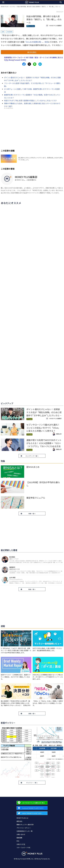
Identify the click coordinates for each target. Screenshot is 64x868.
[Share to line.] (35, 64)
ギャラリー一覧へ (32, 783)
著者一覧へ (32, 589)
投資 (3, 32)
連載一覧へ (32, 714)
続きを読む (32, 52)
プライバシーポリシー (24, 828)
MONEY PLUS (5, 7)
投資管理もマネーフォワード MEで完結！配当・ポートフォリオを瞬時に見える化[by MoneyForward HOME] (33, 59)
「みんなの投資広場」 (33, 42)
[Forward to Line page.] (32, 803)
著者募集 (19, 838)
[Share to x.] (29, 64)
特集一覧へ (32, 514)
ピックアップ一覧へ (32, 456)
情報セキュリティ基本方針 (25, 825)
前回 (46, 42)
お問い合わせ (21, 834)
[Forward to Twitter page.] (32, 813)
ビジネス (13, 7)
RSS (18, 841)
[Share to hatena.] (40, 64)
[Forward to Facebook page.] (32, 808)
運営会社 (19, 821)
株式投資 (10, 32)
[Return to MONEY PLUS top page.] (32, 2)
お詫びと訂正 (21, 844)
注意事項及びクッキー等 (24, 831)
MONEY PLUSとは (22, 818)
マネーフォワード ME (23, 848)
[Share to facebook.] (24, 64)
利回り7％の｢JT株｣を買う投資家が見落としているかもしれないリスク (30, 100)
